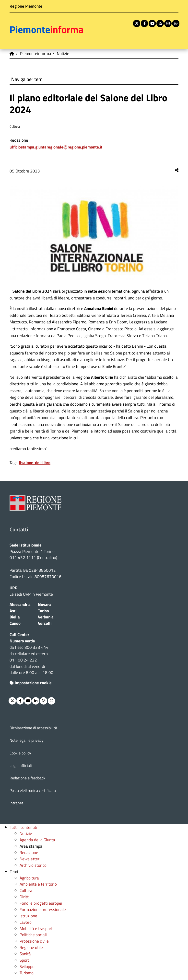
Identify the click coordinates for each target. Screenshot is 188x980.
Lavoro (26, 922)
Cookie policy (20, 753)
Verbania (46, 617)
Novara (44, 604)
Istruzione (28, 916)
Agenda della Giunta (37, 840)
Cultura (26, 890)
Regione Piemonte (26, 6)
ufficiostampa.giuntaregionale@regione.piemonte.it (56, 147)
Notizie (26, 833)
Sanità (25, 954)
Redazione (29, 852)
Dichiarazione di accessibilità (33, 728)
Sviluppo (27, 966)
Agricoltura (29, 878)
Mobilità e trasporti (37, 929)
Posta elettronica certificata (33, 790)
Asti (13, 611)
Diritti (25, 897)
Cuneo (15, 623)
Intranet (16, 803)
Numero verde (22, 641)
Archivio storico (33, 865)
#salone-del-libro (35, 462)
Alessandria (20, 604)
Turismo (27, 973)
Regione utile (31, 947)
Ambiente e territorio (38, 884)
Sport (24, 960)
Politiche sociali (33, 935)
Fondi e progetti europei (41, 903)
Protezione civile (34, 941)
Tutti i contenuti (23, 827)
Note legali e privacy (26, 740)
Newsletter (29, 859)
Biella (15, 617)
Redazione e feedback (27, 778)
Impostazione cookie (31, 683)
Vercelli (45, 623)
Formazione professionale (43, 909)
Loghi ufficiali (21, 765)
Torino (43, 611)
